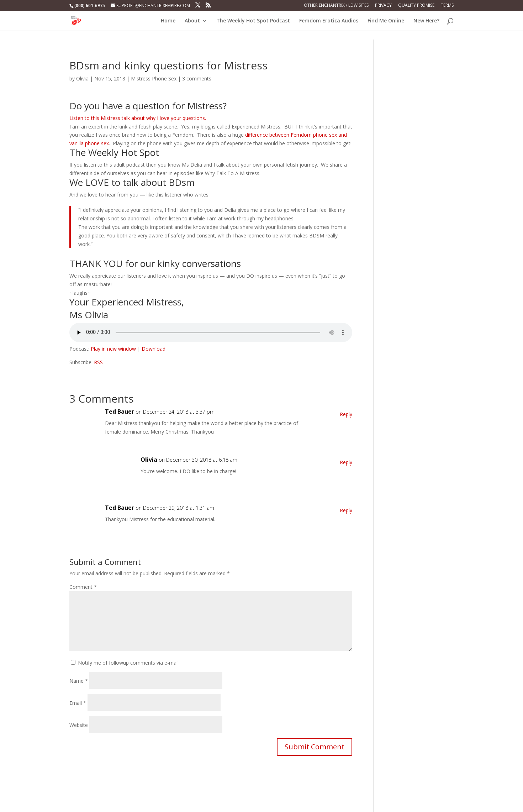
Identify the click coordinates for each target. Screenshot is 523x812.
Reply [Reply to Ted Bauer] (346, 414)
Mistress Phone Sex (154, 78)
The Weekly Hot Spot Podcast (253, 21)
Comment (83, 587)
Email (78, 703)
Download (154, 349)
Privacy (383, 6)
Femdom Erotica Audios (329, 21)
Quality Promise (416, 6)
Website (79, 725)
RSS (98, 362)
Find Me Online (386, 21)
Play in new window (113, 349)
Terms (447, 6)
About (192, 21)
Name (79, 681)
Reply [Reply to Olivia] (346, 462)
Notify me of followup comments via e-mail (128, 663)
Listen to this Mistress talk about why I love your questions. (138, 118)
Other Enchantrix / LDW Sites (336, 6)
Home (168, 21)
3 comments (197, 78)
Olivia (82, 78)
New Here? (426, 21)
